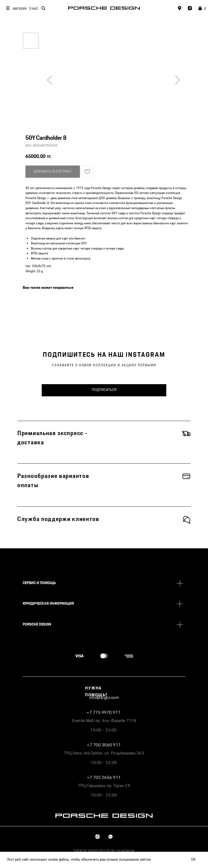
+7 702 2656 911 (104, 778)
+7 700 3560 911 (104, 745)
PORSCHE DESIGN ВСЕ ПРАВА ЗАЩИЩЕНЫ (104, 851)
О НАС (34, 9)
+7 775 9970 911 (104, 713)
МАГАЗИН (20, 9)
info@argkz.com (104, 698)
